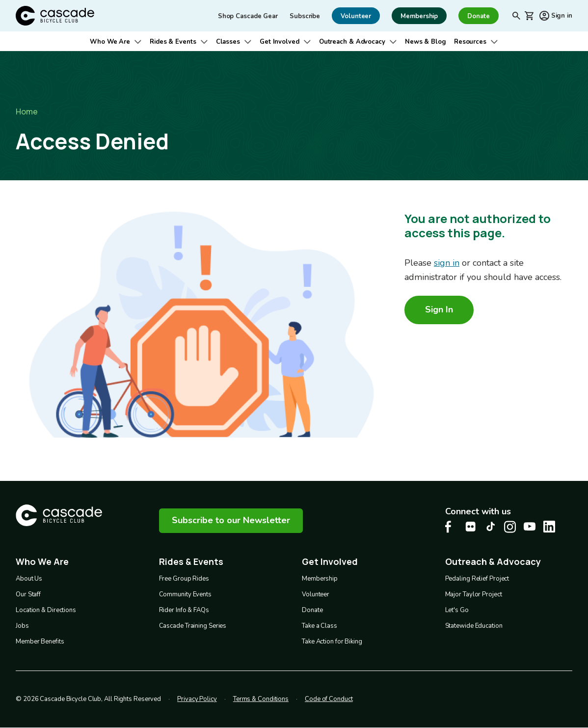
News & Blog (426, 42)
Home (27, 112)
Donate (312, 610)
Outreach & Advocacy (352, 42)
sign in (447, 263)
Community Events (185, 594)
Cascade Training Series (193, 626)
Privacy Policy (197, 699)
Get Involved (280, 42)
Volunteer (316, 594)
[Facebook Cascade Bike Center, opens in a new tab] (451, 527)
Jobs (22, 626)
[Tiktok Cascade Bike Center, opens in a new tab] (490, 526)
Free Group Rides (184, 579)
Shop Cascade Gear (248, 16)
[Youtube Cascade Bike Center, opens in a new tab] (530, 526)
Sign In (439, 309)
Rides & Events (173, 42)
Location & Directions (46, 610)
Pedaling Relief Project (477, 579)
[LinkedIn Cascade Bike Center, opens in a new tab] (549, 527)
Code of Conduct (329, 699)
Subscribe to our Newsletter (231, 520)
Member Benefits (40, 642)
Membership (320, 579)
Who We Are (110, 42)
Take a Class (320, 626)
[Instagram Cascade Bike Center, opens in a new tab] (510, 527)
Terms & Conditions (261, 699)
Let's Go (457, 610)
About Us (29, 579)
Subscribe (305, 16)
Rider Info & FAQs (184, 610)
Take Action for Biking (332, 642)
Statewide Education (474, 626)
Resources (470, 42)
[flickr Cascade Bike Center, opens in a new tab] (471, 527)
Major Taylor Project (474, 594)
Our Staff (28, 594)
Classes (228, 42)
